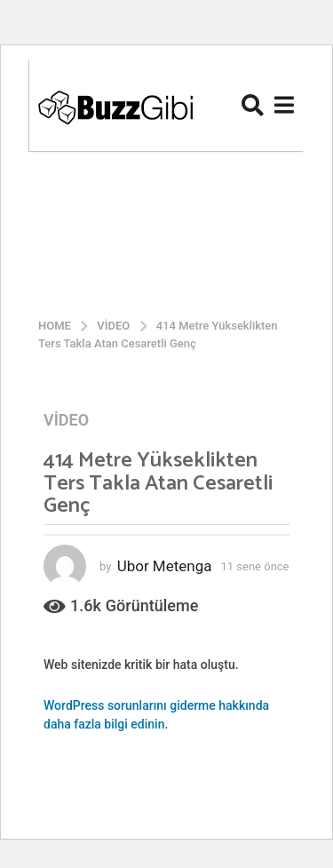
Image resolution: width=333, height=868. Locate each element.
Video (66, 420)
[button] (253, 105)
